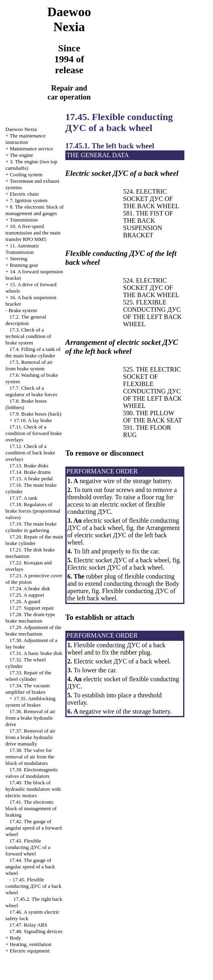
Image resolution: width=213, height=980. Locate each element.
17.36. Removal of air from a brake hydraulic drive (30, 718)
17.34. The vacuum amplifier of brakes (28, 689)
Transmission (24, 220)
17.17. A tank (23, 498)
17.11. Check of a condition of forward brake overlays (34, 433)
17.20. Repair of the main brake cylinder (34, 540)
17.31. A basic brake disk (36, 653)
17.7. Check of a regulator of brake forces (31, 391)
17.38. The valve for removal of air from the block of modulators (30, 757)
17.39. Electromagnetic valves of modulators (32, 773)
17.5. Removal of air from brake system (29, 365)
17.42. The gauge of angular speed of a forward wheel (34, 828)
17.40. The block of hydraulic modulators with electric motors (33, 789)
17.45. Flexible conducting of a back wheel (34, 886)
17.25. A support (27, 595)
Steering (18, 259)
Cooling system (26, 174)
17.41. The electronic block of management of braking (31, 808)
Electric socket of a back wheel (115, 567)
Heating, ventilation (30, 944)
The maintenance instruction (26, 139)
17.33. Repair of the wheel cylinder (28, 676)
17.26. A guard (25, 601)
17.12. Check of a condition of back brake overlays (30, 453)
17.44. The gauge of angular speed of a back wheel (30, 867)
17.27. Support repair (31, 608)
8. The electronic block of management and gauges (35, 210)
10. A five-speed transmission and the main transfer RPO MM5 (33, 233)
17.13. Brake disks (29, 466)
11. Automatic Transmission (23, 249)
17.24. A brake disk (30, 588)
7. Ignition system (29, 200)
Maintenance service (31, 149)
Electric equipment (30, 951)
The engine (21, 155)
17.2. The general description (26, 320)
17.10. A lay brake (33, 420)
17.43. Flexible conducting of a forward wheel (28, 847)
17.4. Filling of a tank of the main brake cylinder (33, 352)
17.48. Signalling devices (36, 931)
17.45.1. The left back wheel (110, 146)
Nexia (21, 129)
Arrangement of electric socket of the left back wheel (124, 535)
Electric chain (24, 194)
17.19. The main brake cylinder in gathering (31, 527)
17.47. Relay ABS (28, 925)
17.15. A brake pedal (31, 478)
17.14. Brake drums (30, 472)
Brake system (23, 310)
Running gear (24, 265)
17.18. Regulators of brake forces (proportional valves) (33, 511)
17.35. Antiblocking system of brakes (31, 702)
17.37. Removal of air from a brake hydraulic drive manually (30, 737)
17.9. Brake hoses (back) (35, 414)
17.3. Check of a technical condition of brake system (28, 336)
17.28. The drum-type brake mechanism (30, 618)
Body (15, 938)
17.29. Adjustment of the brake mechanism (34, 630)
